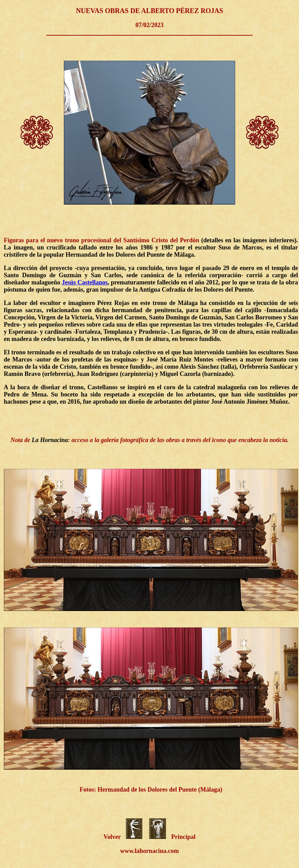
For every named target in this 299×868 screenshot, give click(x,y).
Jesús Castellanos (85, 282)
